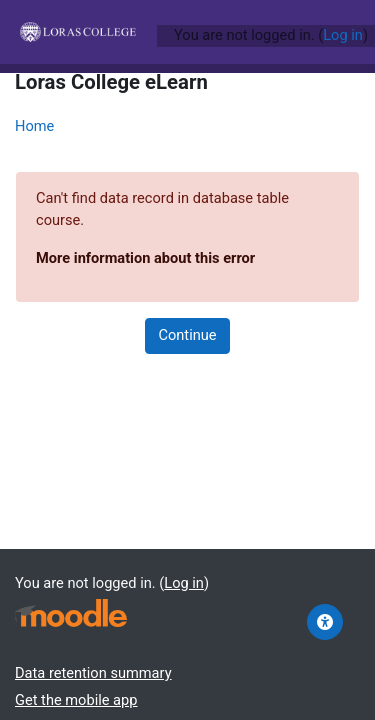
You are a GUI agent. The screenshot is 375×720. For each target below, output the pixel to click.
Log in (343, 35)
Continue (187, 335)
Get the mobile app (76, 700)
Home (34, 126)
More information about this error (145, 258)
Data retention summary (93, 673)
